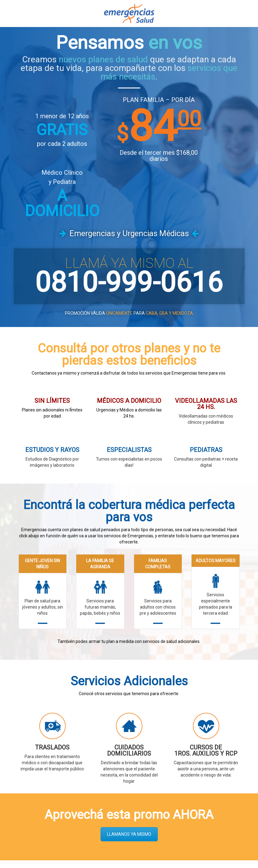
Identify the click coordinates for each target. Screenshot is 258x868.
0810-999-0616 (129, 232)
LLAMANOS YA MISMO (129, 784)
